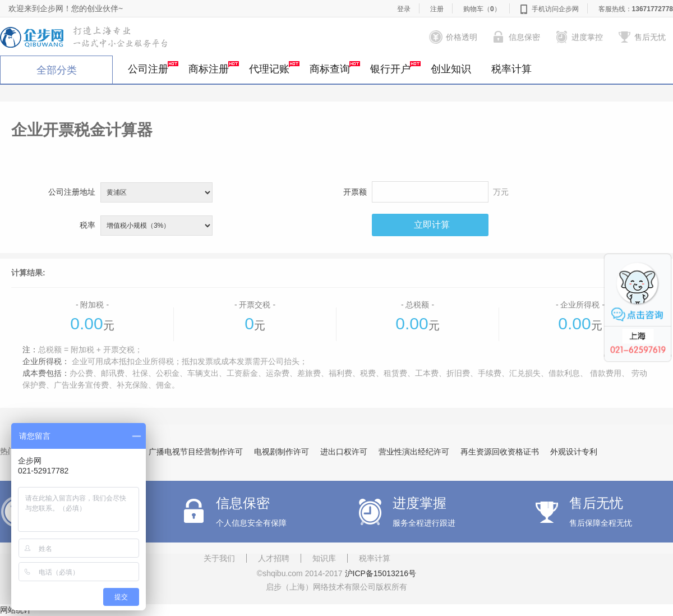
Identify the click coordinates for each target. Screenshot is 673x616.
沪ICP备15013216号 (381, 573)
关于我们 (219, 558)
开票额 (355, 192)
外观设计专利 (574, 452)
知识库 (324, 558)
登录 (404, 9)
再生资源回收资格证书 (500, 452)
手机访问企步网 (555, 9)
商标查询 (335, 68)
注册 (437, 9)
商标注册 (214, 68)
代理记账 (274, 68)
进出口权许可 (344, 452)
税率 (87, 225)
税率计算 (511, 69)
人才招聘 (274, 558)
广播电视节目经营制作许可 (196, 452)
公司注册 (153, 68)
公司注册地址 (72, 192)
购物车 (482, 9)
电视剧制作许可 (282, 452)
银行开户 (395, 68)
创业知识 (451, 69)
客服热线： (636, 9)
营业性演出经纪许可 (414, 452)
